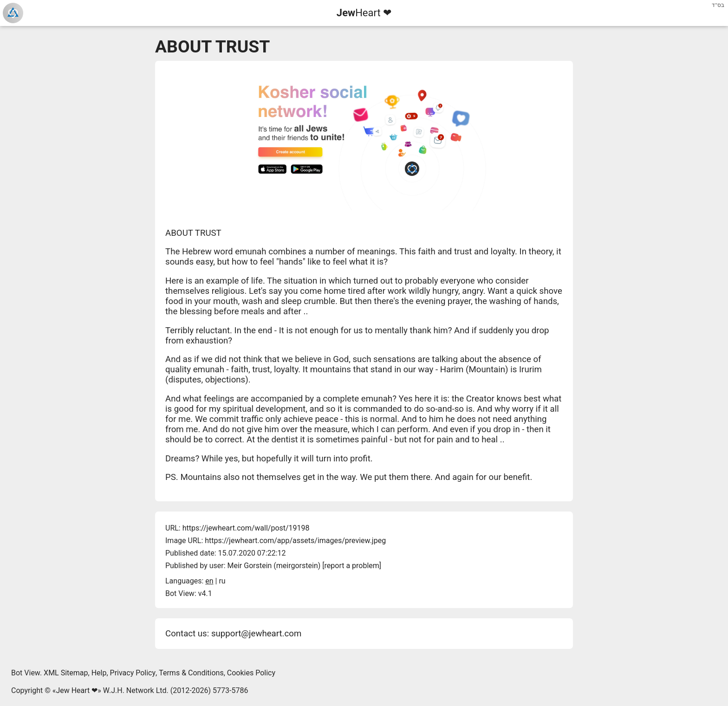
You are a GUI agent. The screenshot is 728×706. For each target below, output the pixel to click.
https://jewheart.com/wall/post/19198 (246, 528)
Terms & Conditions (191, 673)
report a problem (352, 566)
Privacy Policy (133, 673)
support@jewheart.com (256, 634)
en (209, 581)
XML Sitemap (66, 673)
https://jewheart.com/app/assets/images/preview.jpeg (295, 541)
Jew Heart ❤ (77, 690)
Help (99, 673)
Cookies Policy (251, 673)
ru (222, 581)
